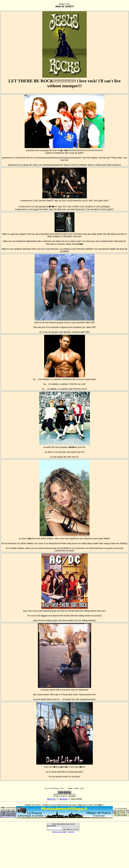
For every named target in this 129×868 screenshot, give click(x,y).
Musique (63, 799)
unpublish (71, 832)
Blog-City (51, 799)
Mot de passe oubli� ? (60, 832)
